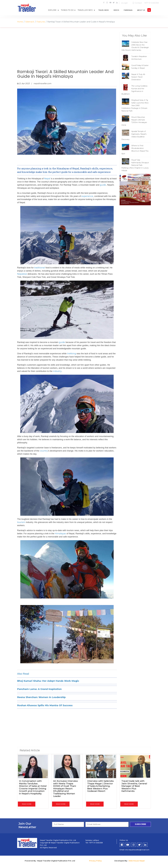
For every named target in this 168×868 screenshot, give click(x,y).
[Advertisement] (67, 51)
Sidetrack (30, 22)
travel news (103, 10)
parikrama (128, 10)
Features (41, 22)
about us (141, 10)
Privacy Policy (95, 861)
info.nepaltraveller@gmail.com (137, 850)
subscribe (140, 824)
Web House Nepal (137, 861)
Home (20, 22)
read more (27, 804)
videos (116, 10)
